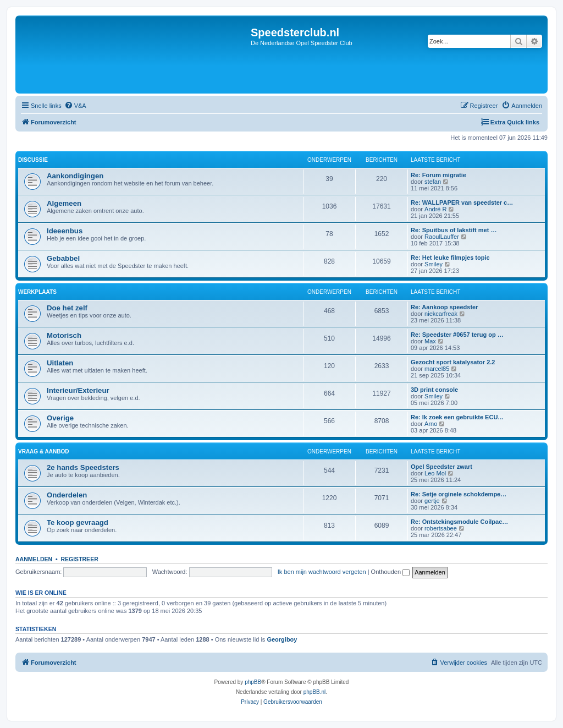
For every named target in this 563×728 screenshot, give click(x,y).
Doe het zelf (67, 308)
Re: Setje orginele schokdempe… (459, 494)
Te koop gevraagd (78, 522)
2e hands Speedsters (83, 467)
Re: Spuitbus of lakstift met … (454, 230)
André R (435, 209)
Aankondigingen (75, 176)
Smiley (434, 264)
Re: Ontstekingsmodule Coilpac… (459, 522)
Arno (431, 424)
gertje (432, 501)
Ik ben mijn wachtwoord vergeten (322, 572)
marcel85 (437, 369)
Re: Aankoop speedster (444, 307)
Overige (60, 418)
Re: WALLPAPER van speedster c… (462, 202)
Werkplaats (37, 292)
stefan (433, 182)
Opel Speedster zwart (441, 467)
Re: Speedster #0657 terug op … (457, 335)
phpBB (253, 682)
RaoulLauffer (442, 237)
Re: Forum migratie (438, 175)
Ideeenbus (65, 231)
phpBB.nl (315, 692)
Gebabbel (63, 258)
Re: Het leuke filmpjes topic (450, 258)
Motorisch (64, 335)
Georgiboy (282, 639)
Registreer (79, 559)
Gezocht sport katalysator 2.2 (453, 362)
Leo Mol (435, 473)
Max (430, 341)
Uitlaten (60, 363)
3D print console (434, 390)
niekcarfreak (441, 314)
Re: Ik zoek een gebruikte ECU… (457, 417)
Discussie (33, 160)
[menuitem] (75, 106)
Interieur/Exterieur (78, 390)
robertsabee (441, 528)
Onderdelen (67, 495)
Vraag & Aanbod (43, 451)
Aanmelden (34, 559)
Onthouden (391, 572)
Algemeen (64, 203)
